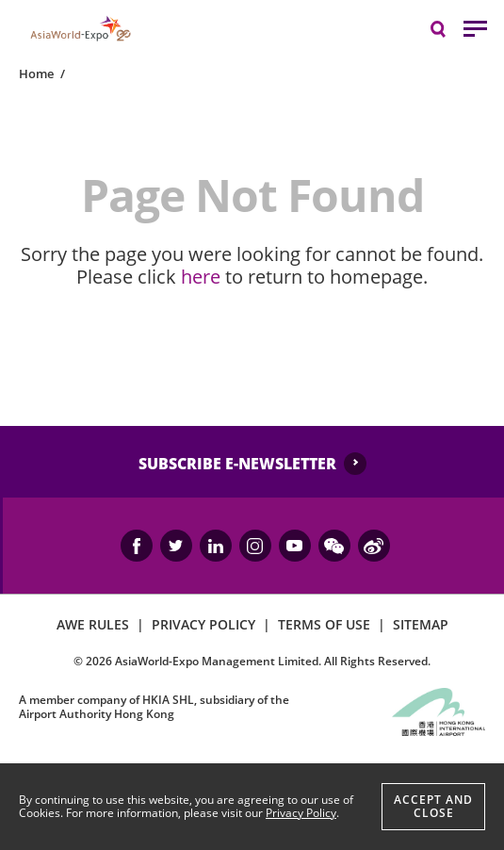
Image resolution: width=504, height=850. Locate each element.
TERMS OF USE (324, 624)
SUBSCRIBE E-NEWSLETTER (237, 464)
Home (36, 74)
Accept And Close (433, 806)
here (201, 277)
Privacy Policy (301, 813)
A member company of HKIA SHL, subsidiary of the (154, 706)
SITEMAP (421, 624)
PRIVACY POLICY (203, 624)
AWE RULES (93, 624)
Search (447, 28)
